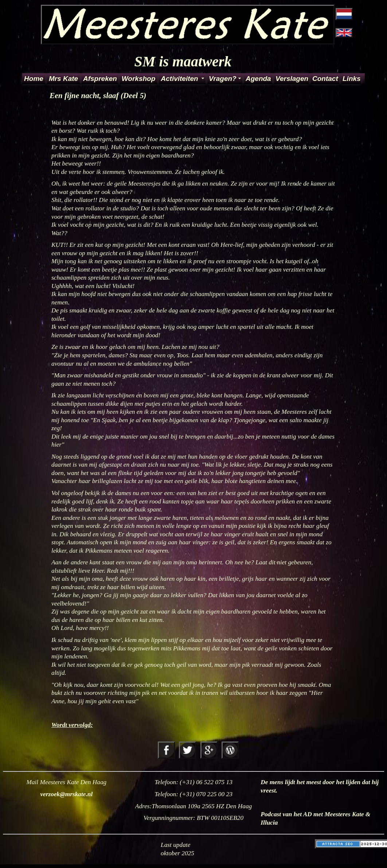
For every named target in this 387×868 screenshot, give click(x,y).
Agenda (258, 79)
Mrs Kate (63, 79)
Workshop (139, 79)
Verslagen (292, 79)
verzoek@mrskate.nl (66, 794)
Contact (325, 79)
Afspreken (100, 79)
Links (351, 79)
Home (34, 79)
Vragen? (223, 79)
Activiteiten (179, 79)
